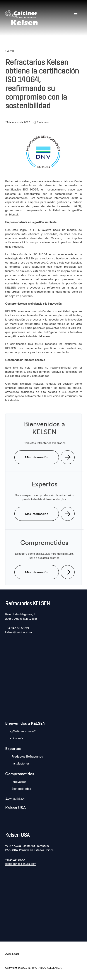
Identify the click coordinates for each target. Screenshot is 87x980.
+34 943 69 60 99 (17, 628)
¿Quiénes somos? (24, 731)
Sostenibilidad (21, 789)
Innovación (19, 782)
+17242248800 (15, 860)
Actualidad (15, 799)
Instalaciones (20, 763)
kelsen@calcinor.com (19, 632)
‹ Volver (10, 51)
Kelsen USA (16, 808)
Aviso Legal (12, 954)
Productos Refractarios (27, 756)
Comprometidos (20, 774)
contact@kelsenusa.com (21, 864)
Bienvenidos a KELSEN (25, 723)
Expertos (13, 749)
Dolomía (17, 738)
